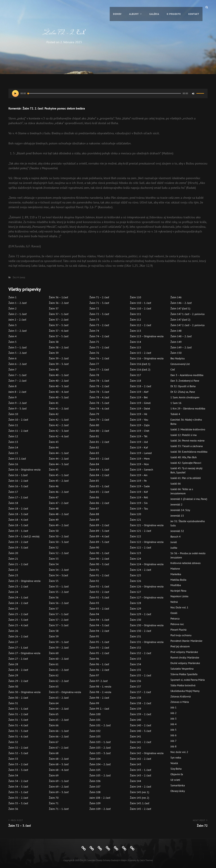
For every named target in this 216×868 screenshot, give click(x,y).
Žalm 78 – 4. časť (99, 397)
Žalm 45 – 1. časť (59, 475)
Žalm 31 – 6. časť (18, 736)
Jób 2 (173, 713)
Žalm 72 (94, 308)
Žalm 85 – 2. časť (99, 492)
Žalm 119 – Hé (139, 414)
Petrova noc (177, 624)
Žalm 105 (95, 770)
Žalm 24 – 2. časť (18, 603)
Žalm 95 (94, 636)
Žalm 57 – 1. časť (59, 614)
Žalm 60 (54, 653)
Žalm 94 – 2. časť (99, 631)
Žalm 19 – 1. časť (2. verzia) (24, 536)
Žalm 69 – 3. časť (59, 792)
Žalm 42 (54, 414)
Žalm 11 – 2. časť (18, 431)
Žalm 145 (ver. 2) (139, 798)
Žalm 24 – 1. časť (18, 597)
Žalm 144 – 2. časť (140, 787)
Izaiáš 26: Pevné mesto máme (187, 440)
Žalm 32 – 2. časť (18, 748)
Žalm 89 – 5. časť (99, 542)
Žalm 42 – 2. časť (59, 425)
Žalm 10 (13, 414)
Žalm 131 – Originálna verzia (147, 642)
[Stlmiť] (193, 93)
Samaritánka (178, 785)
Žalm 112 (136, 320)
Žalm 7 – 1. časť (17, 375)
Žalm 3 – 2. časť (17, 331)
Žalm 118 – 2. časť (140, 386)
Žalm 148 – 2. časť (181, 336)
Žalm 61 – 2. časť (59, 670)
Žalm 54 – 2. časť (59, 570)
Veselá (174, 763)
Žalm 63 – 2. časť (59, 698)
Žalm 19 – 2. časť (18, 542)
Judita (174, 548)
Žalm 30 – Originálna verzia (24, 692)
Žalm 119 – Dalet (140, 408)
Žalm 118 (136, 381)
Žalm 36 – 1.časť (58, 297)
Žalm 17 (13, 492)
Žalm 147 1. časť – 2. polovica (187, 314)
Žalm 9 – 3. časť (17, 408)
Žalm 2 (12, 308)
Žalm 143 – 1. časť (140, 770)
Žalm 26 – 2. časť (18, 636)
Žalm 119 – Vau (139, 420)
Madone (175, 569)
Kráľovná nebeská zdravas (186, 563)
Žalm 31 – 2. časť (18, 714)
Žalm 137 (136, 686)
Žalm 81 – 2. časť (99, 442)
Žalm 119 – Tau (139, 508)
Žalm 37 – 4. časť (59, 331)
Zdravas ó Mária (180, 702)
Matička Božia (178, 580)
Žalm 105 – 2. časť (100, 775)
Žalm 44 (54, 447)
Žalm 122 (136, 536)
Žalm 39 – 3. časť (59, 364)
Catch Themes (146, 860)
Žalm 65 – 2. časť (59, 720)
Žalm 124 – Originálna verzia (147, 564)
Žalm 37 (54, 308)
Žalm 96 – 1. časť (99, 664)
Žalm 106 (95, 781)
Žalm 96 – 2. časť (99, 670)
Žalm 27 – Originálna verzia (24, 653)
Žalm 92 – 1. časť (99, 586)
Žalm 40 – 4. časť (59, 392)
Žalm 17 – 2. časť (18, 497)
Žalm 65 (54, 714)
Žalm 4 (12, 336)
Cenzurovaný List (180, 364)
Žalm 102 (95, 731)
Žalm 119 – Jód (139, 442)
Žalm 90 (94, 547)
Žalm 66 (54, 725)
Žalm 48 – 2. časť (59, 514)
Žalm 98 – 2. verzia (100, 692)
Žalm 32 (13, 742)
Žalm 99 (94, 703)
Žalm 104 (95, 759)
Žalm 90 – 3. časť (99, 564)
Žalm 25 (13, 609)
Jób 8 (173, 746)
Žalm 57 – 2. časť (59, 620)
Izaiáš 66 (176, 484)
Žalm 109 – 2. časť (100, 809)
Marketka (176, 574)
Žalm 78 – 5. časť (99, 403)
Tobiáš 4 (175, 414)
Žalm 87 (94, 508)
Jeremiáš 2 (176, 504)
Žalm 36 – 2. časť (59, 303)
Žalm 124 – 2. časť (140, 570)
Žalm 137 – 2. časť (140, 692)
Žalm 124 (136, 559)
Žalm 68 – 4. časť (59, 770)
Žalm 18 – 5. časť (18, 525)
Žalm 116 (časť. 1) (140, 364)
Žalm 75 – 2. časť (99, 347)
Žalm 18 (13, 503)
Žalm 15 (13, 453)
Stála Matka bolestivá (183, 685)
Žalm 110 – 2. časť (140, 308)
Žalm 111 (136, 314)
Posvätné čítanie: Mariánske (186, 641)
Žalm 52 (54, 547)
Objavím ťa (177, 774)
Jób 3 (173, 719)
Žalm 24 (13, 592)
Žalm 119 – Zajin (140, 425)
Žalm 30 (13, 686)
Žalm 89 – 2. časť (99, 525)
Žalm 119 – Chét (140, 431)
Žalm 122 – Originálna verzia (147, 542)
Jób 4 (173, 724)
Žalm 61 (54, 664)
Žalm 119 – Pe (138, 481)
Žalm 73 (94, 320)
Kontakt (194, 7)
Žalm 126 (136, 581)
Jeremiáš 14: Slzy (180, 510)
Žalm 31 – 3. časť (18, 720)
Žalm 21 (13, 559)
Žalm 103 (95, 736)
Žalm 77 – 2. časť (99, 369)
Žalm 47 (54, 497)
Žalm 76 (94, 353)
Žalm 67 (54, 742)
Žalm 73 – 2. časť (99, 325)
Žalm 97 (94, 675)
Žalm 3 (12, 325)
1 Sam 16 (176, 403)
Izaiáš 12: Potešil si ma (184, 435)
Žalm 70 (54, 798)
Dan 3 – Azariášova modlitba (187, 375)
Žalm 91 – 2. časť (99, 575)
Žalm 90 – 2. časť (99, 559)
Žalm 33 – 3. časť (18, 770)
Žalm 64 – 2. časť (59, 709)
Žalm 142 (136, 748)
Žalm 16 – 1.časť (18, 475)
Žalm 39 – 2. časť (59, 358)
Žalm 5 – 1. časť (17, 347)
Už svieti (175, 780)
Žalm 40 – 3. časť (59, 386)
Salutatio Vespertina (182, 669)
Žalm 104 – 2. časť (100, 764)
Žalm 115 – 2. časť (140, 353)
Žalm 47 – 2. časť (59, 503)
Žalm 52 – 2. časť (59, 553)
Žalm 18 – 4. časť (18, 520)
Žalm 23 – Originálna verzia (24, 581)
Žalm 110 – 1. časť (140, 303)
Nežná (174, 602)
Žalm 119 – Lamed (141, 453)
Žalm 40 (54, 369)
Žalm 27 (13, 642)
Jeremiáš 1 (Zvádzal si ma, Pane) (189, 499)
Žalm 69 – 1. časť (59, 781)
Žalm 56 (54, 597)
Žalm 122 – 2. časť (140, 547)
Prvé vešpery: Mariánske (184, 652)
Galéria (154, 7)
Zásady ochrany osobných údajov (111, 860)
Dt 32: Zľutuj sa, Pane (183, 392)
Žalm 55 (54, 581)
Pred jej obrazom (180, 646)
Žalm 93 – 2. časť (99, 609)
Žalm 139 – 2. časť (140, 714)
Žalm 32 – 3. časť (18, 753)
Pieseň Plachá (178, 630)
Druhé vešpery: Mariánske (185, 663)
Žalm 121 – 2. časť (140, 531)
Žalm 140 (136, 720)
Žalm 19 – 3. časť (18, 547)
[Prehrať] (15, 93)
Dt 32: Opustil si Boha (183, 386)
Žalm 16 (13, 464)
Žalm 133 (136, 659)
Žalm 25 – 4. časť (18, 625)
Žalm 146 (176, 297)
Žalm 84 (94, 464)
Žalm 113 (136, 331)
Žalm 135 (136, 670)
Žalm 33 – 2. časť (18, 764)
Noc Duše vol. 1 (179, 607)
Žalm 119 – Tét (139, 436)
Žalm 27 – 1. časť (18, 647)
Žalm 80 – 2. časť (99, 431)
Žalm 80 (94, 425)
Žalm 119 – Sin (139, 503)
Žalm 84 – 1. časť (99, 470)
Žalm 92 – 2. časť (99, 592)
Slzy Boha (176, 769)
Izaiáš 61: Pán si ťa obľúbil (186, 478)
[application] (108, 93)
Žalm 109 (95, 803)
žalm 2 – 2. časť (17, 320)
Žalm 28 (13, 664)
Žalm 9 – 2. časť (17, 403)
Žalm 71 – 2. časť (99, 297)
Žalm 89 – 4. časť (99, 536)
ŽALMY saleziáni (88, 860)
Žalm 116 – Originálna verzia (147, 358)
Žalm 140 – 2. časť (140, 725)
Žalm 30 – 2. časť (18, 698)
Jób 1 (173, 707)
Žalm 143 (136, 764)
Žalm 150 (176, 353)
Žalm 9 (12, 397)
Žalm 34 (13, 775)
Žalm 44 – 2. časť (59, 459)
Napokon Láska (179, 596)
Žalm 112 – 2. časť (140, 325)
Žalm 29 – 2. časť (18, 681)
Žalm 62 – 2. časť (59, 681)
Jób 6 (173, 735)
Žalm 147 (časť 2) (180, 320)
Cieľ (173, 369)
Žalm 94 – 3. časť (99, 625)
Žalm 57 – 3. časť (59, 625)
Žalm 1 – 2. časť (17, 303)
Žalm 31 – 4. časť (18, 725)
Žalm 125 (136, 575)
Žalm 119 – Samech (141, 470)
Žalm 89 (94, 520)
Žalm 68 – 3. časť (59, 764)
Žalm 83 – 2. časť (99, 459)
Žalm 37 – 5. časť (59, 336)
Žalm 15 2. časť (17, 459)
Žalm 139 (136, 709)
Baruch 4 (175, 536)
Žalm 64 (54, 703)
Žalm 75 (94, 342)
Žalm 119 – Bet (139, 397)
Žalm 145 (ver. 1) (139, 792)
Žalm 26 (13, 631)
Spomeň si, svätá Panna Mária (188, 680)
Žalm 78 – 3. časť (99, 392)
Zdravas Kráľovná (181, 696)
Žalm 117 (136, 375)
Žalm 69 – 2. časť (59, 787)
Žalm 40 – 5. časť (59, 397)
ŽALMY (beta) (19, 277)
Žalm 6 (12, 358)
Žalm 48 (54, 508)
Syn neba (176, 757)
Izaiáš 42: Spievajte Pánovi (186, 463)
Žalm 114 (136, 342)
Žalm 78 (94, 375)
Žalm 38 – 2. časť (59, 347)
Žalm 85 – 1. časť (99, 486)
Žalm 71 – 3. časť (99, 303)
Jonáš (174, 542)
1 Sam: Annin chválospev (185, 397)
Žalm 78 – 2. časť (99, 386)
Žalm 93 (94, 603)
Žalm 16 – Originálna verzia (24, 470)
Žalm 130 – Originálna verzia (147, 625)
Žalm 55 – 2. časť (59, 592)
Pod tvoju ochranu (181, 635)
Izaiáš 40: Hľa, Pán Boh (184, 457)
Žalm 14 (13, 447)
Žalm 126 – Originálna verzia (147, 586)
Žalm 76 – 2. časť (99, 358)
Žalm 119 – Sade (140, 486)
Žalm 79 (94, 414)
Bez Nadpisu (178, 358)
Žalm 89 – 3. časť (99, 531)
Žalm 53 (54, 559)
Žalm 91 (94, 570)
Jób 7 (173, 741)
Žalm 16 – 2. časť (18, 481)
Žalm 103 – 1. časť (100, 742)
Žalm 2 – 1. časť (17, 314)
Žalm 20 (13, 553)
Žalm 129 (136, 609)
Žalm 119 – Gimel (140, 403)
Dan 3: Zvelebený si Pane (185, 381)
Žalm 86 (94, 497)
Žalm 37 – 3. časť (59, 325)
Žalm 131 (136, 636)
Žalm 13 (13, 442)
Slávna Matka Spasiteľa (184, 674)
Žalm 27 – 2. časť (18, 659)
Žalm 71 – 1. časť (59, 809)
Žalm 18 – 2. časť (18, 508)
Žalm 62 (54, 675)
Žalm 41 (54, 403)
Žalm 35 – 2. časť (18, 798)
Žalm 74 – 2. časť (99, 336)
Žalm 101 (95, 720)
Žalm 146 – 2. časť (181, 303)
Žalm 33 (13, 759)
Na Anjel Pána (178, 591)
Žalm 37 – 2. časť (59, 320)
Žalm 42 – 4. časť (59, 436)
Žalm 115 (136, 347)
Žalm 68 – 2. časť (59, 759)
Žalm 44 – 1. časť (59, 453)
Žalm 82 (94, 447)
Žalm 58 (54, 631)
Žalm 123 (136, 553)
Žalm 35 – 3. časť (18, 803)
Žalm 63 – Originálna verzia (65, 692)
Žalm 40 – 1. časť (59, 375)
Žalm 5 (12, 342)
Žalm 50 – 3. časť (59, 542)
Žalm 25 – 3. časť (18, 620)
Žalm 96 (94, 659)
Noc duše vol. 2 (179, 752)
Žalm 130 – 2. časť (140, 631)
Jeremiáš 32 (177, 531)
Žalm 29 (13, 675)
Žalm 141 (136, 736)
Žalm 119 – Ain (139, 475)
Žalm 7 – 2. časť (17, 381)
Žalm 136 (136, 681)
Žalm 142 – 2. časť (140, 759)
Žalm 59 (54, 636)
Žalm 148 (176, 331)
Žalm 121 (136, 520)
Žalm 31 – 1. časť (18, 709)
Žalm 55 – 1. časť (59, 586)
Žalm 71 (54, 803)
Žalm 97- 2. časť (98, 681)
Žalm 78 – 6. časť (99, 408)
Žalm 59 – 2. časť (59, 647)
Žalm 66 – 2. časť (59, 736)
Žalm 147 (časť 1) (180, 308)
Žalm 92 (94, 581)
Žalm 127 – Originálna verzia (147, 597)
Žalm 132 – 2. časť (140, 653)
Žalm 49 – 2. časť (59, 525)
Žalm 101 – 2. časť (100, 725)
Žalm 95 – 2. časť (99, 647)
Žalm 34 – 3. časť (18, 787)
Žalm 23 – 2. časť (18, 586)
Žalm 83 (94, 453)
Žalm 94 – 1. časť (99, 620)
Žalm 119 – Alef (139, 392)
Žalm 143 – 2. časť (140, 775)
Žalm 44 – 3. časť (59, 464)
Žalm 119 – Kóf (139, 492)
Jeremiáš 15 (177, 516)
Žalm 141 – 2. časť (140, 742)
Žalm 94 (94, 614)
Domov (117, 7)
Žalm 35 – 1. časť (18, 792)
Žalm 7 (12, 369)
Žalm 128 (136, 603)
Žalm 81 (94, 436)
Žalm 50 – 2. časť (59, 536)
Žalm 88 (94, 514)
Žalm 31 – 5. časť (18, 731)
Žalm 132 (136, 647)
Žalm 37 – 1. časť (59, 314)
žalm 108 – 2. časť (100, 798)
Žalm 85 (94, 481)
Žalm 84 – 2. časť (99, 475)
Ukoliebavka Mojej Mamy (185, 691)
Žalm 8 (12, 386)
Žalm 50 (54, 531)
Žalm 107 (95, 787)
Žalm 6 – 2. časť (17, 364)
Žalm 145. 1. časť (140, 803)
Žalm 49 (54, 520)
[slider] (104, 93)
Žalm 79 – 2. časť (99, 420)
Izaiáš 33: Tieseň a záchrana (187, 446)
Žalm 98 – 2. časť (99, 698)
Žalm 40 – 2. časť (59, 381)
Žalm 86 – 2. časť (99, 503)
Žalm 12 (13, 436)
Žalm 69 (54, 775)
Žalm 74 (94, 331)
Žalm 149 (176, 342)
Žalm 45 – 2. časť (59, 481)
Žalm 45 (54, 470)
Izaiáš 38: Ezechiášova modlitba (189, 452)
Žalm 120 (136, 514)
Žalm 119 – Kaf (139, 447)
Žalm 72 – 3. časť (99, 314)
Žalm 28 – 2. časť (18, 670)
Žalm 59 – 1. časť (59, 642)
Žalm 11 (13, 425)
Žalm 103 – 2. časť (100, 748)
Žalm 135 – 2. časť (140, 675)
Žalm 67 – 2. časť (59, 748)
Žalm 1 (12, 297)
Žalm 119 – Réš (139, 497)
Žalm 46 (54, 486)
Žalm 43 (54, 442)
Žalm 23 (13, 575)
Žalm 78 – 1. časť (99, 381)
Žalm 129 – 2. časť (140, 614)
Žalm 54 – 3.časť (58, 575)
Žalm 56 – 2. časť (59, 603)
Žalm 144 (136, 781)
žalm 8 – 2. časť (17, 392)
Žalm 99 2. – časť (99, 709)
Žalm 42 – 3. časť (59, 431)
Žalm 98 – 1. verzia (100, 686)
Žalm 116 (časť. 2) (140, 369)
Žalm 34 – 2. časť (18, 781)
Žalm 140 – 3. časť (140, 731)
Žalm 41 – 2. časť (59, 408)
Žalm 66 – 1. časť (59, 731)
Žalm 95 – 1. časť (99, 642)
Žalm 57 (54, 609)
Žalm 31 (13, 703)
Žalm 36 (13, 809)
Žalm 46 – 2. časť (59, 492)
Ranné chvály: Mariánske (185, 657)
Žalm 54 (54, 564)
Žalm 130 (136, 620)
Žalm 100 (95, 714)
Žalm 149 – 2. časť (181, 347)
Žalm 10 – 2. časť (18, 420)
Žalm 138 (136, 698)
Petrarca (175, 618)
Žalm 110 (136, 297)
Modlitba (176, 585)
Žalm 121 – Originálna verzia (147, 525)
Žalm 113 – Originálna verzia (147, 336)
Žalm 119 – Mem (140, 459)
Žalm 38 (54, 342)
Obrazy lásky (178, 791)
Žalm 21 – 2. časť (18, 564)
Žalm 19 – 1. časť (18, 531)
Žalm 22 (13, 570)
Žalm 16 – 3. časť (18, 486)
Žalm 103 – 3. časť (100, 753)
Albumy (134, 7)
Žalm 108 (95, 792)
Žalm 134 (136, 664)
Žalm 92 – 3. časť (99, 597)
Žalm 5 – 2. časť (17, 353)
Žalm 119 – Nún (139, 464)
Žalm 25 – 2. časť (18, 614)
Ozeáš (174, 613)
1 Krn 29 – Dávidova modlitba (188, 408)
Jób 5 (173, 730)
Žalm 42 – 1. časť (59, 420)
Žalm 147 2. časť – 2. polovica (187, 325)
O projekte (174, 7)
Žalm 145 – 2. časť (140, 809)
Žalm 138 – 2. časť (140, 703)
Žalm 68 (54, 753)
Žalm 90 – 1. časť (99, 553)
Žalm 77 (94, 364)
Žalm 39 (54, 353)
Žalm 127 (136, 592)
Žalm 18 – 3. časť (18, 514)
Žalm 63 (54, 686)
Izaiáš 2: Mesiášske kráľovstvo (188, 429)
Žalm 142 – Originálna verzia (147, 753)
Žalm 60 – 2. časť (59, 659)
